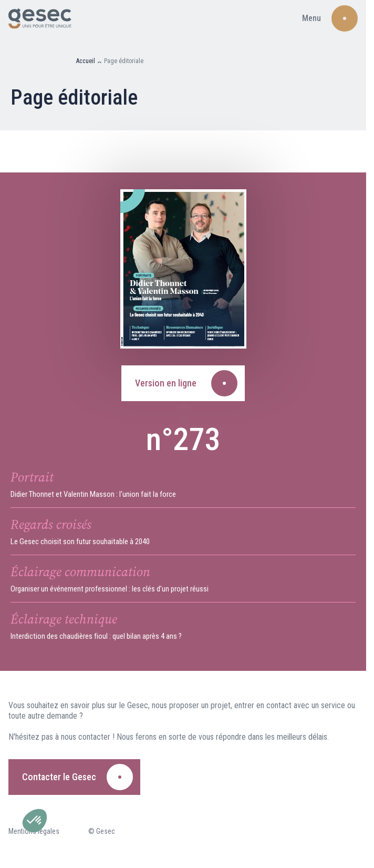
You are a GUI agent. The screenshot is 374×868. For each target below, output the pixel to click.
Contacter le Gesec (59, 777)
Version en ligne (166, 383)
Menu (311, 18)
